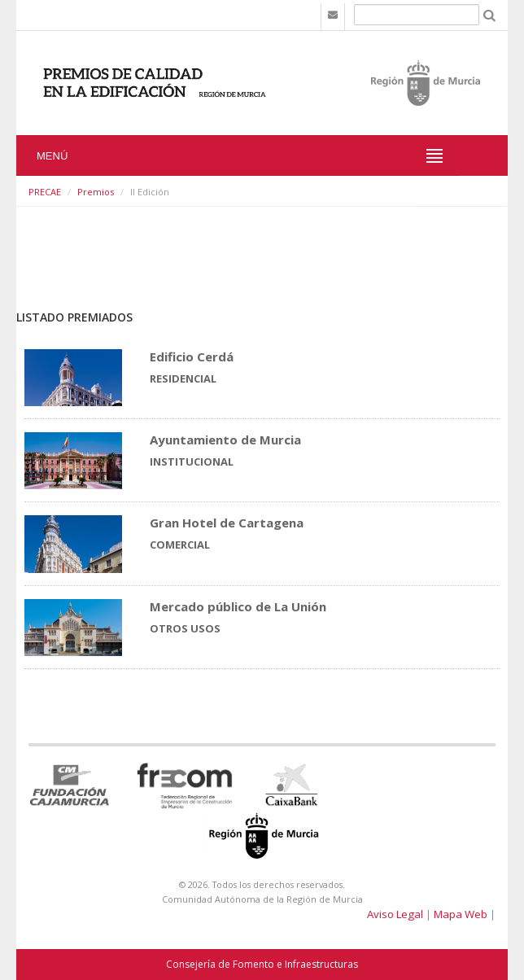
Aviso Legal (395, 914)
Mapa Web (461, 914)
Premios (96, 192)
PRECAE (45, 192)
